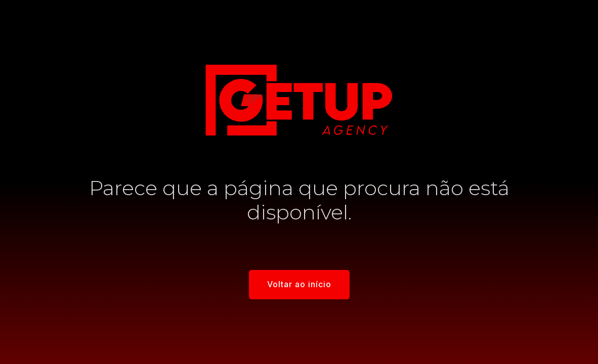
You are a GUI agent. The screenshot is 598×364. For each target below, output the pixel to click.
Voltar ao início (299, 284)
